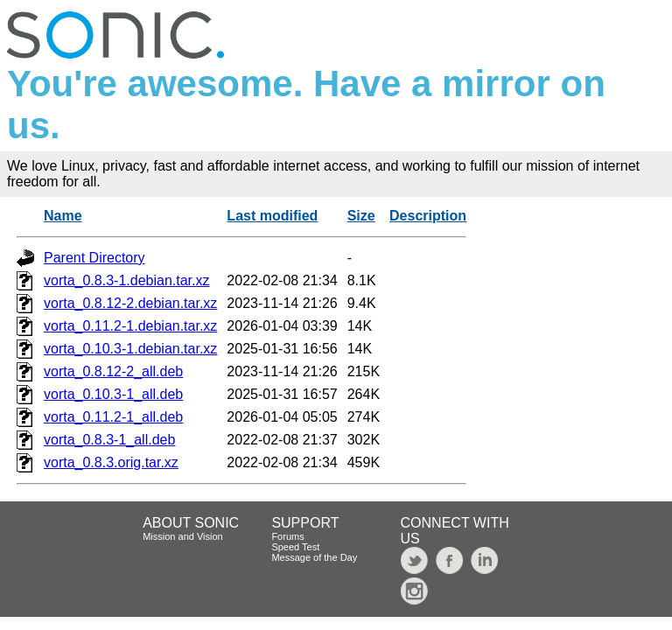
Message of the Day (314, 557)
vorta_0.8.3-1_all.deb (109, 440)
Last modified (272, 216)
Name (63, 216)
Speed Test (295, 547)
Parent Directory (94, 258)
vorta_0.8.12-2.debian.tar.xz (130, 303)
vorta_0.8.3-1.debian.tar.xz (126, 280)
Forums (287, 536)
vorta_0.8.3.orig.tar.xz (111, 462)
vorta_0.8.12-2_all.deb (113, 371)
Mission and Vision (183, 536)
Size (361, 216)
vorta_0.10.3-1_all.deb (113, 394)
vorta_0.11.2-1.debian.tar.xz (130, 326)
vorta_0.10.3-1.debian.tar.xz (130, 349)
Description (428, 216)
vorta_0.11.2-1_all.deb (113, 417)
